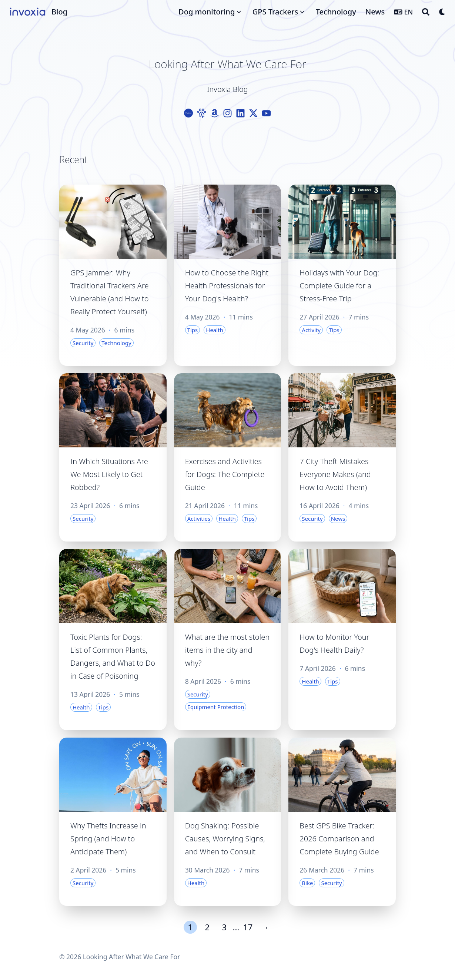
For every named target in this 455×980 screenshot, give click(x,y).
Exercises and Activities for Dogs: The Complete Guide (225, 474)
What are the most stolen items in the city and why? (227, 650)
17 (248, 927)
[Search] (426, 12)
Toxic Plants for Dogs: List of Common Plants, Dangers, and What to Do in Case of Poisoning (113, 656)
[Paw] (202, 113)
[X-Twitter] (253, 113)
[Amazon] (215, 113)
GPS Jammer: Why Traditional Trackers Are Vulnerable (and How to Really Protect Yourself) (110, 292)
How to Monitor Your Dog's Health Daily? (334, 643)
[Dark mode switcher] (442, 12)
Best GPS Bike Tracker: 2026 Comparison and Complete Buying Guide (339, 839)
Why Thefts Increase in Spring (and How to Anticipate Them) (108, 839)
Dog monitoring (207, 12)
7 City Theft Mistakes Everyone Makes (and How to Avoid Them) (335, 474)
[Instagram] (227, 113)
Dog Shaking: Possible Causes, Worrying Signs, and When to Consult (225, 839)
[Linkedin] (240, 113)
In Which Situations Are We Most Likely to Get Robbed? (109, 474)
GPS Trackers (275, 12)
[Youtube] (266, 113)
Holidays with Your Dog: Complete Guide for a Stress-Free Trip (339, 286)
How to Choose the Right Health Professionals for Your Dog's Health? (227, 286)
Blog (59, 12)
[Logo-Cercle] (189, 113)
